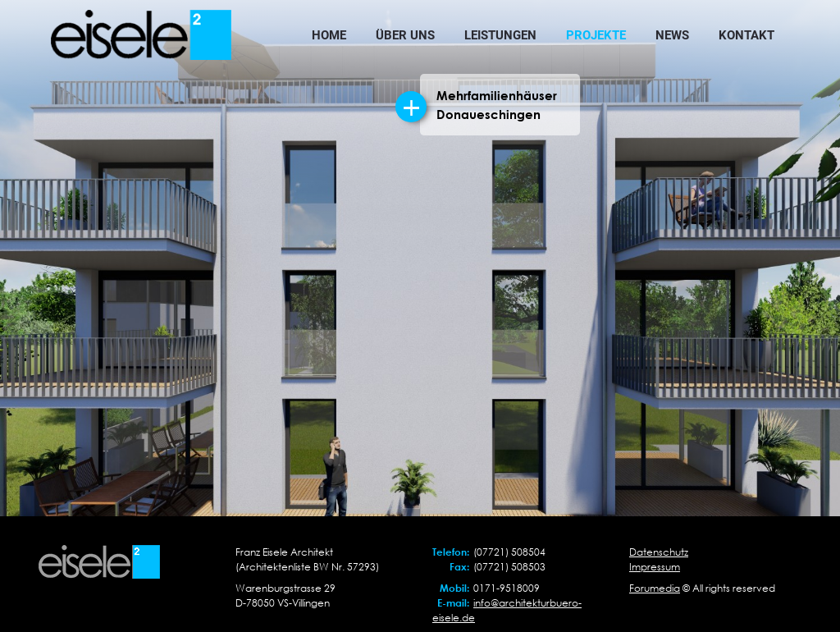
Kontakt (746, 35)
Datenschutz (659, 552)
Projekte (596, 35)
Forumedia (655, 588)
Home (329, 35)
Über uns (405, 35)
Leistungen (500, 35)
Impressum (655, 567)
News (672, 35)
